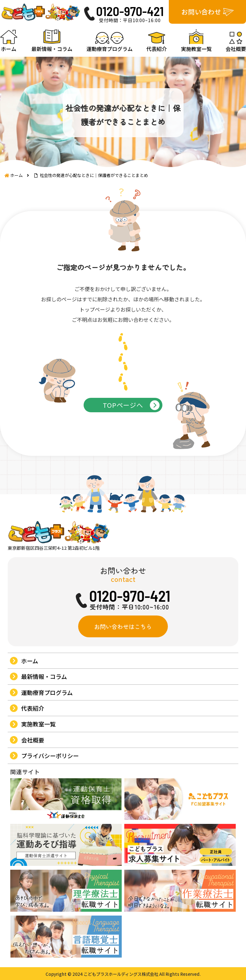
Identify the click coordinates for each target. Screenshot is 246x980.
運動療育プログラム (47, 692)
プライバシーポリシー (50, 756)
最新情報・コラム (44, 676)
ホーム (30, 661)
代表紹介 (33, 708)
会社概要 (33, 740)
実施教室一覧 (38, 724)
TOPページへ (123, 405)
